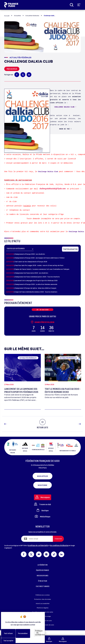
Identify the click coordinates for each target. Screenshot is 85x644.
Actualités (17, 16)
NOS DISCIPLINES (42, 581)
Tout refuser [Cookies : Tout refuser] (8, 633)
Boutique (49, 640)
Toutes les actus (70, 249)
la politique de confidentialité (38, 551)
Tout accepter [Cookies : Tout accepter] (8, 641)
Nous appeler (42, 481)
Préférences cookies (43, 600)
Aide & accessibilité (43, 609)
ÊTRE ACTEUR (43, 586)
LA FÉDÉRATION (42, 570)
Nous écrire (42, 490)
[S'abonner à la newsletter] (58, 544)
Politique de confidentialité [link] (38, 633)
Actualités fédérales (32, 16)
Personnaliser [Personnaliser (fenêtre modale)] (23, 633)
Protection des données (42, 604)
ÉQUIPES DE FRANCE (42, 575)
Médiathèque (43, 521)
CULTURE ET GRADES (43, 592)
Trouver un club (42, 509)
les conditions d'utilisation (59, 551)
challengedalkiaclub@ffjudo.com (53, 188)
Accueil (7, 16)
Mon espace (63, 640)
